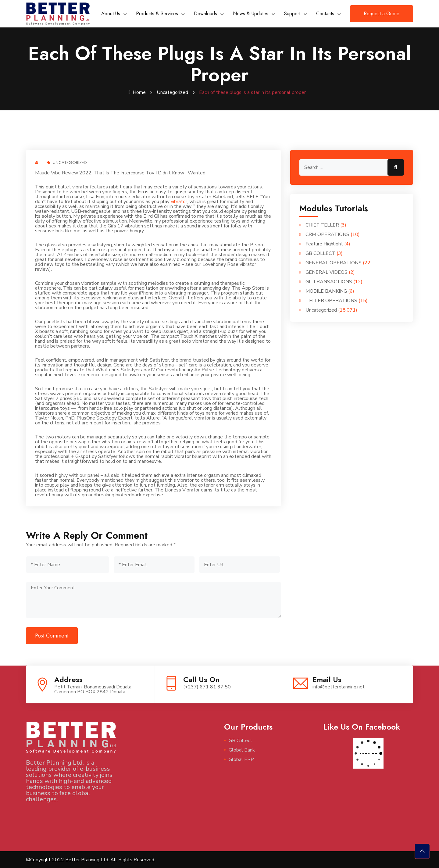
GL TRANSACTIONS (329, 281)
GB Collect (240, 740)
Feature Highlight (324, 244)
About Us (111, 14)
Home (137, 92)
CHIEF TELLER (322, 225)
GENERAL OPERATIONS (334, 263)
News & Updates (251, 14)
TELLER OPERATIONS (331, 300)
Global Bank (242, 750)
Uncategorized (172, 92)
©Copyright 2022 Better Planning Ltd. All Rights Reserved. (91, 859)
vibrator (179, 201)
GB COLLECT (320, 253)
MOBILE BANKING (326, 291)
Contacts (325, 14)
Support (292, 14)
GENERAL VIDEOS (327, 272)
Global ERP (241, 759)
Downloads (205, 14)
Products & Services (157, 14)
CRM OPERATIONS (327, 234)
